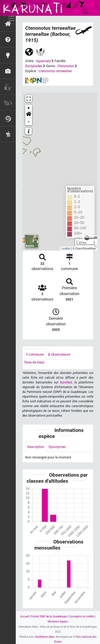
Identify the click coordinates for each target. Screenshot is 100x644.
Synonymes (57, 447)
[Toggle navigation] (12, 18)
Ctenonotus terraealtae (55, 71)
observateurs (59, 354)
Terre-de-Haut (34, 362)
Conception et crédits (81, 616)
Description (36, 447)
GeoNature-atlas (45, 637)
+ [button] (29, 108)
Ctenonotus (66, 66)
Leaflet (66, 248)
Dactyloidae (34, 66)
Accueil (25, 616)
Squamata (43, 61)
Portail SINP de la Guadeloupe (49, 616)
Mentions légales (58, 621)
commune (35, 354)
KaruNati (66, 382)
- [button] (29, 122)
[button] (29, 115)
